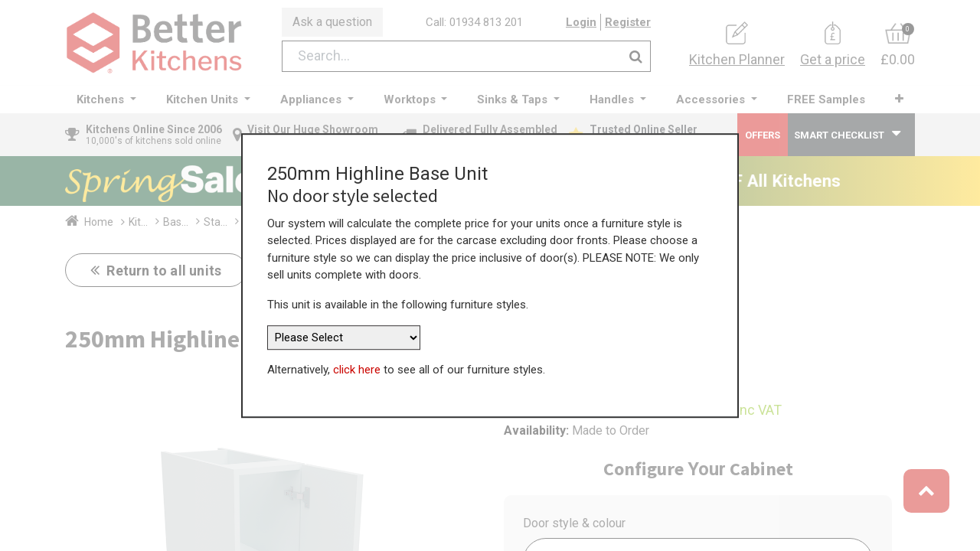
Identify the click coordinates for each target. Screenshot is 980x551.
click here (357, 362)
